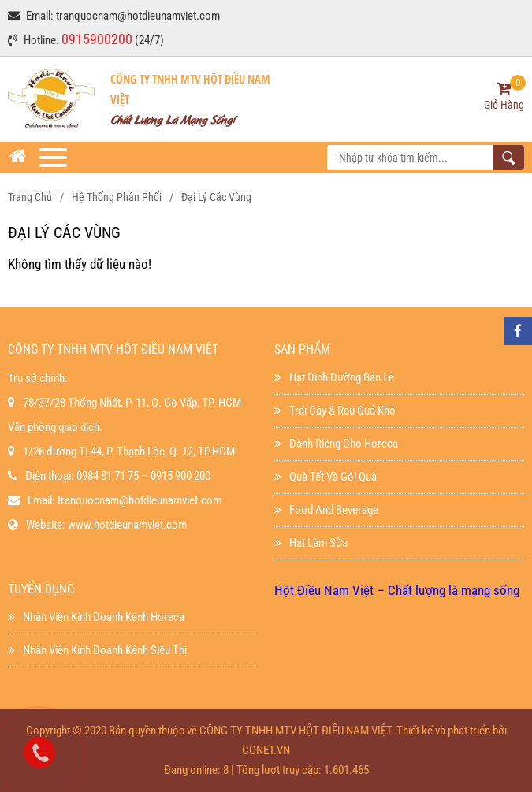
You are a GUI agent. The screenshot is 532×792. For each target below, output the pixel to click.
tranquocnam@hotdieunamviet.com (138, 16)
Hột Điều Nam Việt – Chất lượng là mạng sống (397, 590)
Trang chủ (30, 197)
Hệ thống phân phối (117, 197)
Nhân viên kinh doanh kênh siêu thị (97, 650)
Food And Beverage (326, 510)
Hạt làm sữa (311, 543)
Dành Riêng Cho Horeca (336, 444)
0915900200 (97, 39)
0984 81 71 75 (108, 476)
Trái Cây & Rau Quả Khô (335, 411)
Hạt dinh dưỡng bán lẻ (334, 377)
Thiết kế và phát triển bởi (452, 731)
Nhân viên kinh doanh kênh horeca (96, 617)
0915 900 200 (180, 476)
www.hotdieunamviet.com (127, 525)
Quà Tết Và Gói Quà (326, 477)
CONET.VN (266, 750)
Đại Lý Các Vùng (216, 197)
